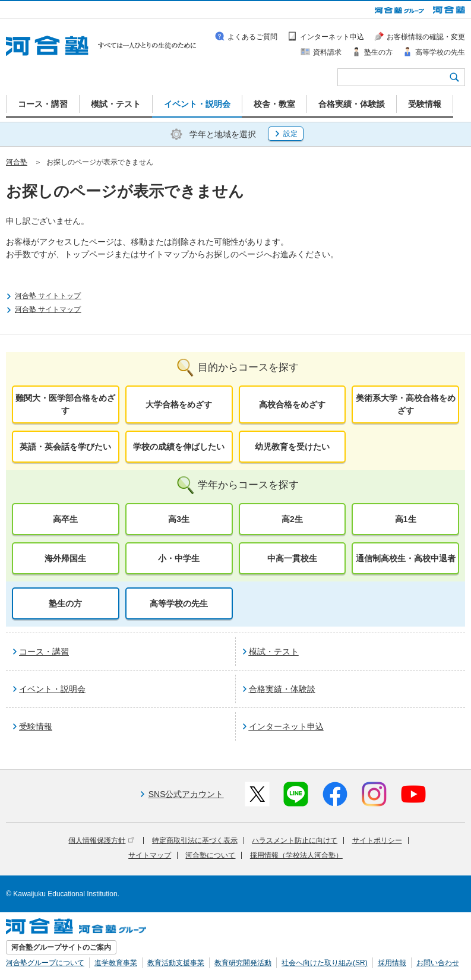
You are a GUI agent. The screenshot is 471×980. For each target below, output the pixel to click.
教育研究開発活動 (243, 963)
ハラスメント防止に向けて (295, 840)
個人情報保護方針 (101, 840)
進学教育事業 (116, 963)
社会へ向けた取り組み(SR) (325, 963)
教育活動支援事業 (176, 963)
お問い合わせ (438, 963)
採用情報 (392, 963)
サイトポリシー (377, 840)
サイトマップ (150, 855)
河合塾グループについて (45, 963)
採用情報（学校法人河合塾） (296, 855)
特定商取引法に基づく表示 (195, 840)
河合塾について (210, 855)
